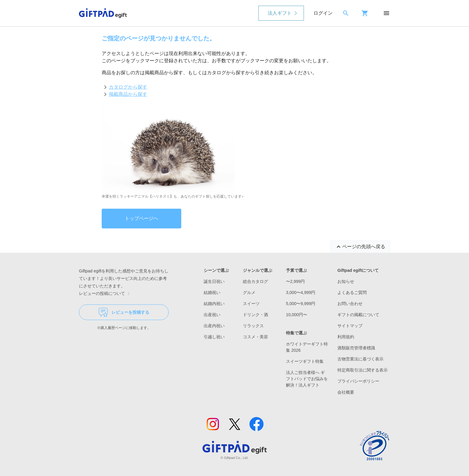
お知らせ (346, 281)
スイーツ (251, 304)
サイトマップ (350, 326)
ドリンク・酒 (255, 315)
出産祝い (212, 315)
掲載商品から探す (128, 94)
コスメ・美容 (255, 337)
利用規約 (346, 337)
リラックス (253, 326)
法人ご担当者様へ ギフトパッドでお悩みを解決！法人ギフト (307, 379)
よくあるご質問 (352, 292)
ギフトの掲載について (358, 315)
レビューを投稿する (124, 312)
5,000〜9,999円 (301, 304)
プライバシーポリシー (358, 381)
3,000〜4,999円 (301, 292)
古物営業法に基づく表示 (360, 359)
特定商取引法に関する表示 (363, 370)
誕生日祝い (214, 281)
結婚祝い (212, 292)
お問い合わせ (350, 304)
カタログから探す (128, 87)
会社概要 (346, 392)
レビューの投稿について (106, 294)
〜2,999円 (295, 281)
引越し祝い (214, 337)
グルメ (249, 292)
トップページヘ (141, 218)
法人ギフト (280, 13)
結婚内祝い (214, 304)
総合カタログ (255, 281)
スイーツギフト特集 (305, 361)
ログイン (323, 13)
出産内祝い (214, 326)
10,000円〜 (297, 315)
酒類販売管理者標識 (356, 348)
